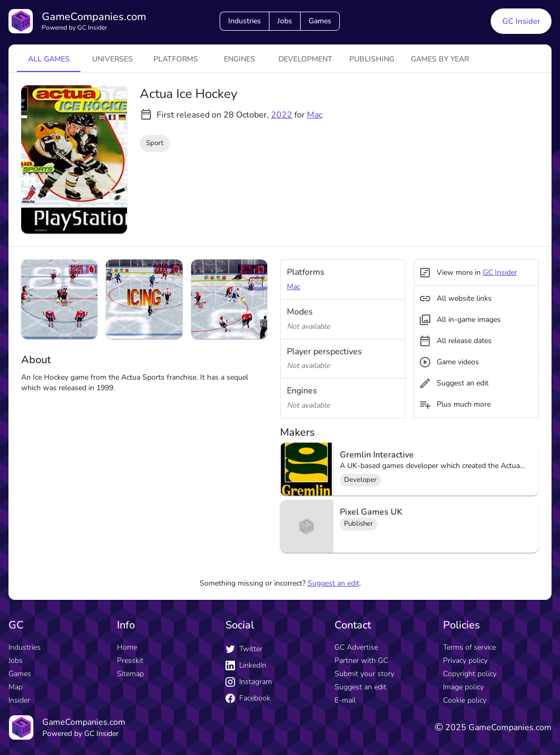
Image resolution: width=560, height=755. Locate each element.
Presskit (130, 660)
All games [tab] (49, 59)
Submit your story (364, 674)
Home (127, 647)
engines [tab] (240, 59)
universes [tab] (112, 59)
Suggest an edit (333, 583)
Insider (19, 700)
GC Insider (500, 272)
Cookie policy (465, 700)
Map (16, 687)
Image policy (463, 687)
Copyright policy (470, 674)
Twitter (244, 649)
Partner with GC (361, 660)
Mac (315, 115)
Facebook (248, 698)
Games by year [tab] (440, 59)
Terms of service (469, 647)
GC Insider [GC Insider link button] (521, 21)
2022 (282, 115)
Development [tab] (305, 59)
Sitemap (130, 674)
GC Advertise (356, 647)
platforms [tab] (176, 59)
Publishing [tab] (372, 59)
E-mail (345, 700)
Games (320, 21)
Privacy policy (465, 660)
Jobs (285, 21)
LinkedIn (246, 665)
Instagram (249, 682)
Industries (245, 21)
